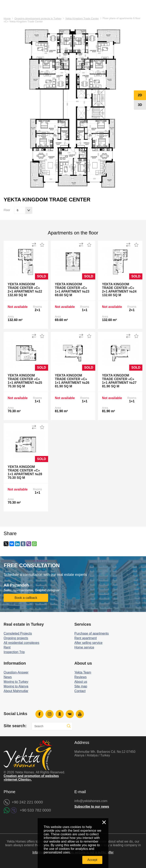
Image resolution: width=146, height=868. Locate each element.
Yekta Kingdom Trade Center (82, 18)
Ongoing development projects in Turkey (38, 18)
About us (81, 682)
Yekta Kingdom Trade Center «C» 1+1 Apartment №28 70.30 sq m (25, 472)
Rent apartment (86, 638)
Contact (80, 691)
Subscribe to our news (92, 807)
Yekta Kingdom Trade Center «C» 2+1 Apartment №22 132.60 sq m (25, 290)
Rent (7, 647)
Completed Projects (18, 633)
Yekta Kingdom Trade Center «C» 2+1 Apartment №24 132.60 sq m (119, 290)
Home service (84, 647)
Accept (92, 860)
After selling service (88, 643)
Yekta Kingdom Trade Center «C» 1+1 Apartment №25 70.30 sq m (25, 381)
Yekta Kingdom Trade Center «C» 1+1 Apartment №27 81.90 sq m (119, 381)
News (8, 677)
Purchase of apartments (92, 633)
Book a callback (26, 598)
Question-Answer (16, 672)
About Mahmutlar (16, 691)
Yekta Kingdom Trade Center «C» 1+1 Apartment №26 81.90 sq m (72, 381)
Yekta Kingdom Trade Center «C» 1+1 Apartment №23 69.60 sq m (72, 290)
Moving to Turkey (16, 682)
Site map (81, 686)
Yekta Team (83, 672)
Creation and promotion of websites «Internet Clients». (31, 778)
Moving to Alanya (16, 686)
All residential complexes (21, 643)
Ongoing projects (16, 638)
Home (7, 18)
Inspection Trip (14, 652)
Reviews (80, 677)
